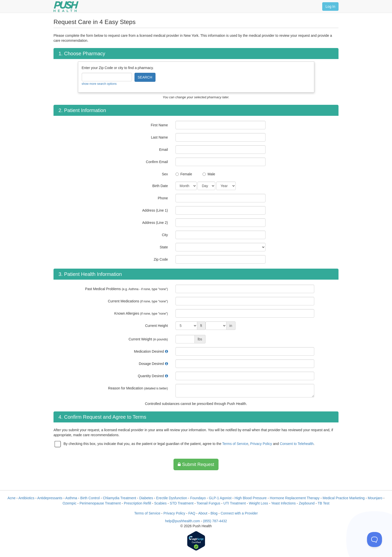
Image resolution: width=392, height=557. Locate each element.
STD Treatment (182, 503)
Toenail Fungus (208, 503)
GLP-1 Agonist (220, 498)
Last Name (159, 137)
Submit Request (196, 464)
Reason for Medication (138, 388)
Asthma (71, 498)
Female (186, 174)
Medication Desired (149, 351)
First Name (159, 125)
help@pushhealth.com (182, 521)
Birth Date (160, 186)
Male (211, 174)
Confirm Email (157, 162)
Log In (330, 7)
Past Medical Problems (126, 289)
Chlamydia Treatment (119, 498)
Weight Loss (259, 503)
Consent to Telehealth (297, 444)
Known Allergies (141, 313)
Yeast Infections (283, 503)
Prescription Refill (137, 503)
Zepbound (307, 503)
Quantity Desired (151, 376)
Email (163, 150)
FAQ (192, 513)
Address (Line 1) (155, 210)
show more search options (99, 84)
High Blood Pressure (250, 498)
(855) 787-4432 (215, 521)
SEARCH (145, 77)
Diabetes (146, 498)
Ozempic (69, 503)
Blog (214, 513)
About (203, 513)
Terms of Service (235, 444)
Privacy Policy (261, 444)
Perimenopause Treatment (100, 503)
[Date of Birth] (186, 186)
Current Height (156, 326)
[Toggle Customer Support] (374, 539)
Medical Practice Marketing (344, 498)
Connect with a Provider (239, 513)
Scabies (160, 503)
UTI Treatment (235, 503)
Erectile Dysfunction (172, 498)
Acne (11, 498)
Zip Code (161, 259)
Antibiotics (26, 498)
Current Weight (148, 339)
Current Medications (138, 301)
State (164, 247)
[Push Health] (66, 7)
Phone (163, 198)
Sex (165, 174)
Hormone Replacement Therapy (295, 498)
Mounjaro (375, 498)
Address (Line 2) (155, 223)
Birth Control (90, 498)
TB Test (324, 503)
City (165, 235)
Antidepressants (50, 498)
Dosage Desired (151, 364)
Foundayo (198, 498)
